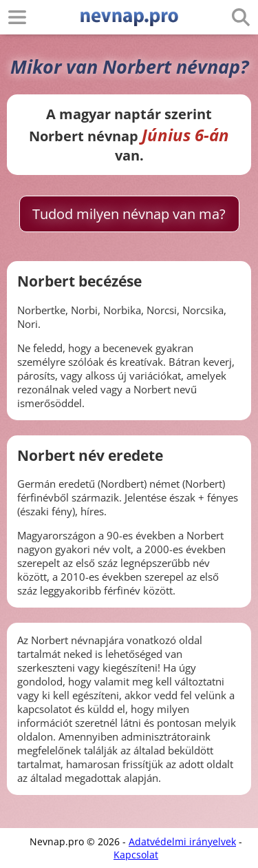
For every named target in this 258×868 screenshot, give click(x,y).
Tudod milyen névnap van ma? (129, 214)
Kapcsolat (136, 855)
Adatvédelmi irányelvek (182, 841)
